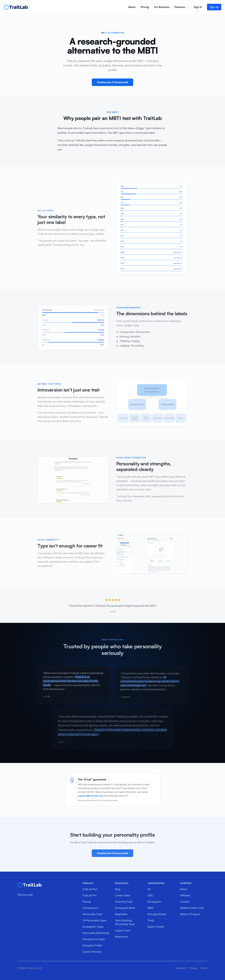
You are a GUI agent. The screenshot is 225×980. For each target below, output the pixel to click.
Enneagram (154, 902)
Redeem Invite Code (192, 908)
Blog (118, 889)
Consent (181, 968)
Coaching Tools (124, 902)
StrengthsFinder (157, 914)
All (149, 889)
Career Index (123, 895)
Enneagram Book (125, 908)
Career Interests (92, 952)
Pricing (145, 7)
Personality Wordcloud (96, 933)
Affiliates (185, 895)
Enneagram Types (93, 927)
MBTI (151, 908)
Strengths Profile (92, 945)
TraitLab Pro (90, 895)
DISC (150, 895)
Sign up (214, 7)
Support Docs (123, 930)
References (122, 937)
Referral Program (190, 914)
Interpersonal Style (94, 939)
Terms (204, 968)
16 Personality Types (95, 920)
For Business (162, 7)
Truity (151, 920)
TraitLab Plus (90, 889)
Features (182, 7)
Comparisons (90, 908)
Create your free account (112, 83)
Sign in (198, 7)
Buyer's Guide (156, 927)
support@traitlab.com (91, 796)
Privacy (193, 968)
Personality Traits (93, 914)
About (132, 7)
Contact (185, 902)
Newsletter (121, 914)
